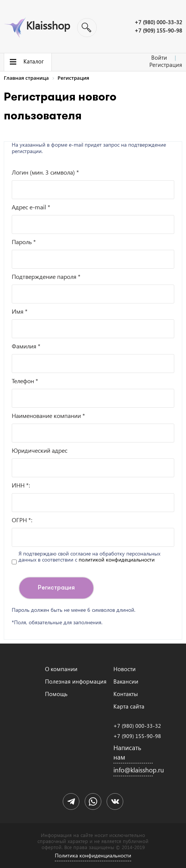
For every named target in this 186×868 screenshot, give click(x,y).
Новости (125, 669)
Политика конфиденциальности (93, 855)
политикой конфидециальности (117, 559)
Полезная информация (76, 681)
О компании (61, 669)
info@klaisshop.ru (133, 770)
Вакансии (126, 681)
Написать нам (127, 752)
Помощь (56, 694)
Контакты (126, 694)
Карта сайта (129, 706)
